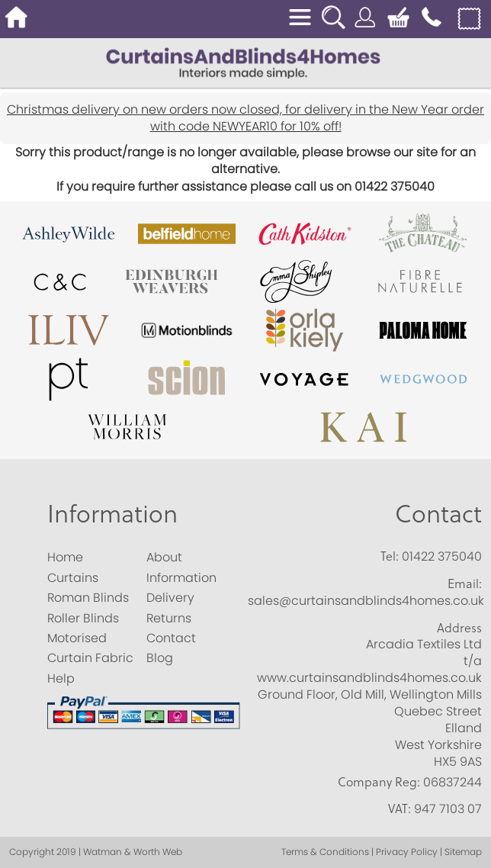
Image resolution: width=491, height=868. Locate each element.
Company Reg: (379, 782)
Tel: (390, 556)
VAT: (400, 809)
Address (459, 628)
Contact (438, 513)
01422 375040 (442, 556)
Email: (465, 583)
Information (112, 513)
